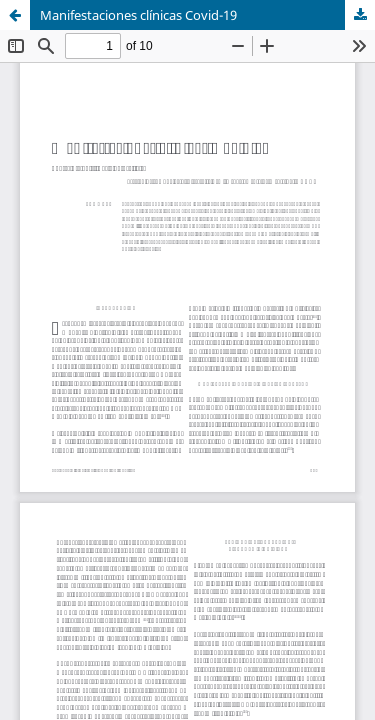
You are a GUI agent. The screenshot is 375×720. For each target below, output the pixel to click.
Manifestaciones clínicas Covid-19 (138, 15)
